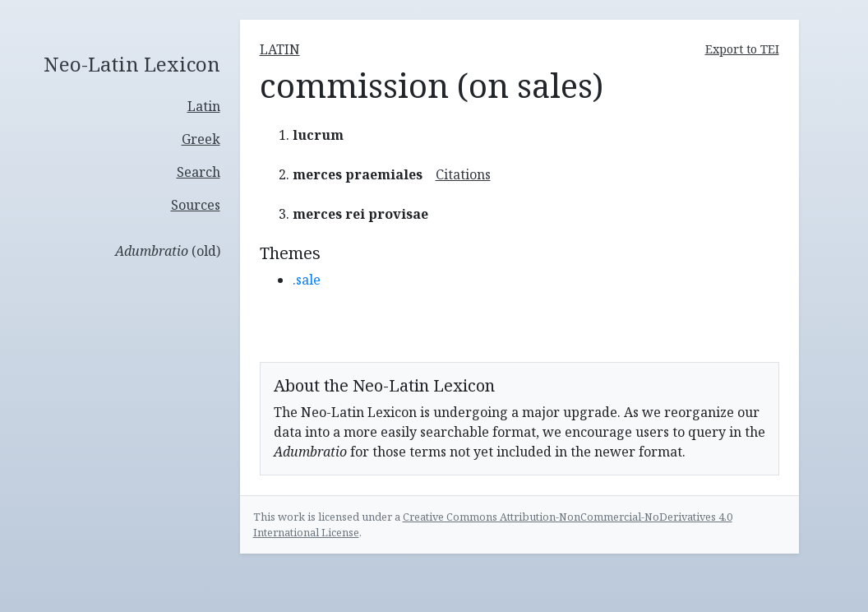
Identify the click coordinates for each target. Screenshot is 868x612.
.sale (307, 280)
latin (280, 49)
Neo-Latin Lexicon (132, 65)
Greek (201, 139)
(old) (168, 251)
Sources (196, 205)
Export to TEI (742, 49)
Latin (204, 106)
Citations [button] (463, 174)
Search (199, 172)
